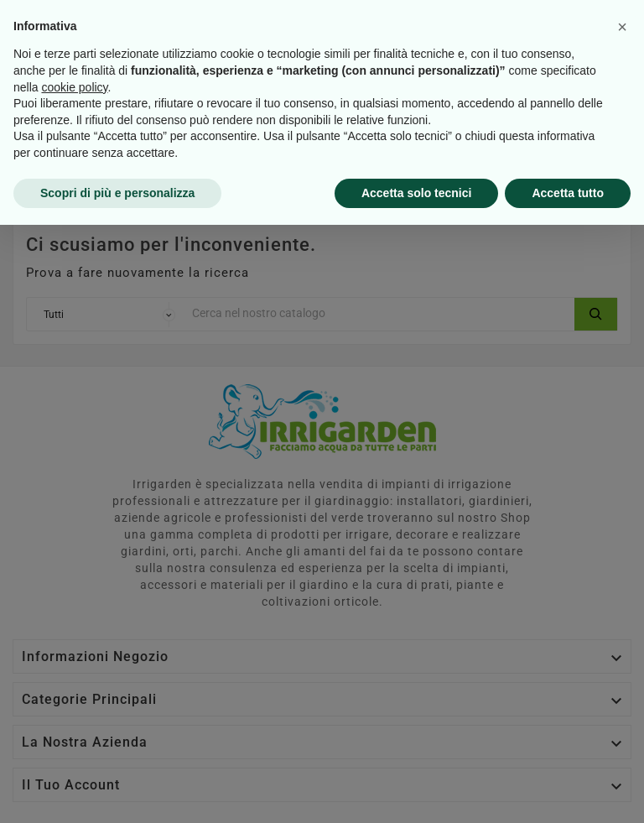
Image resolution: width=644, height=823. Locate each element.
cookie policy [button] (74, 685)
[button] (622, 625)
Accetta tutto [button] (568, 790)
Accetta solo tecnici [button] (417, 790)
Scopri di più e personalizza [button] (117, 790)
